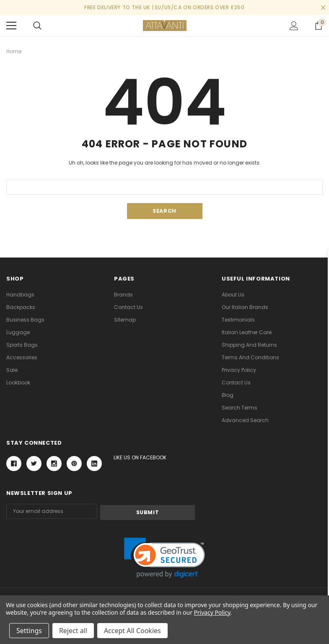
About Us (233, 295)
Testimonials (238, 320)
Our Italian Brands (245, 307)
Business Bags (25, 320)
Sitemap (125, 320)
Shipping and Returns (249, 345)
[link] (164, 557)
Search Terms (240, 408)
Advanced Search (245, 420)
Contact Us (128, 307)
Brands (123, 295)
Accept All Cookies (132, 631)
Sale (12, 370)
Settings (29, 631)
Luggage (18, 332)
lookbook (18, 383)
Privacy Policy (239, 370)
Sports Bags (22, 345)
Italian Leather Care (247, 332)
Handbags (20, 295)
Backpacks (21, 307)
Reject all (73, 631)
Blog (228, 395)
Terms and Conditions (250, 357)
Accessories (22, 357)
